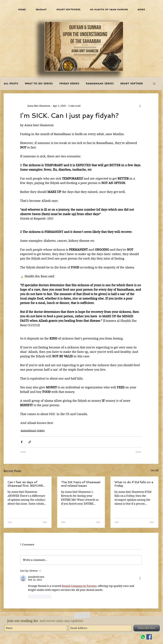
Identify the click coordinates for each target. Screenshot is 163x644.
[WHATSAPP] (143, 637)
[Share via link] (30, 442)
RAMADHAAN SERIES (100, 84)
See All (155, 470)
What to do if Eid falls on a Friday (134, 484)
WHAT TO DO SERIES (39, 84)
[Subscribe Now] (147, 628)
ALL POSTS (11, 84)
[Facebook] (149, 637)
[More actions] (140, 106)
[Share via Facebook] (22, 442)
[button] (41, 9)
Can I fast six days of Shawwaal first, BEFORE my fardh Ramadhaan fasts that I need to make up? (27, 484)
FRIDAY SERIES (69, 84)
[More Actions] (140, 578)
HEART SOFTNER (131, 84)
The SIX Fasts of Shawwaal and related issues (81, 484)
